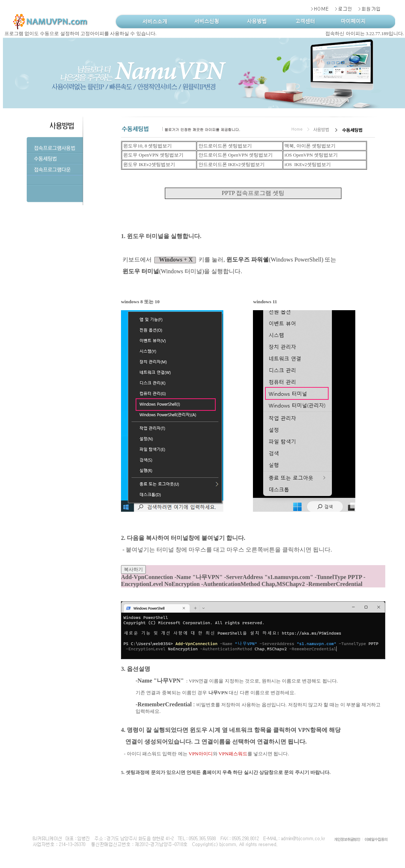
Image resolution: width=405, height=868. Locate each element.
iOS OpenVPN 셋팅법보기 (311, 155)
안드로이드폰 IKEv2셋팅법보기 (231, 164)
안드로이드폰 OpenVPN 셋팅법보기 (235, 155)
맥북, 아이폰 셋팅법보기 (309, 146)
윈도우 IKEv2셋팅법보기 (149, 164)
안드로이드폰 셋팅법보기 (224, 146)
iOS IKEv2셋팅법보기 (307, 164)
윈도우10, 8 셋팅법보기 (147, 146)
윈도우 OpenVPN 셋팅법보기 (153, 155)
